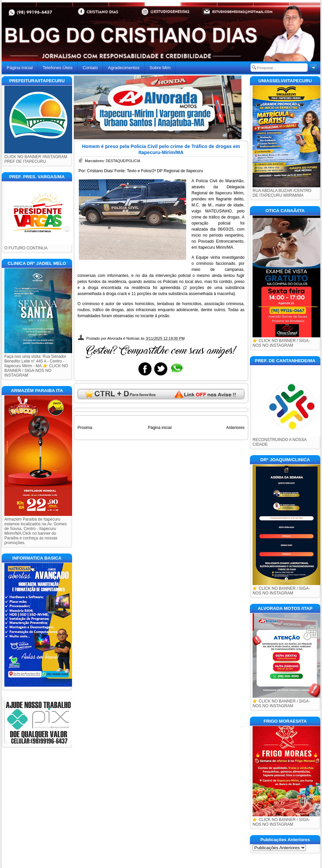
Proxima (85, 428)
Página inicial (160, 428)
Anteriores (235, 428)
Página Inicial (20, 68)
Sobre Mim (160, 68)
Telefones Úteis (58, 68)
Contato (90, 68)
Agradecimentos (124, 68)
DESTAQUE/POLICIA (123, 161)
